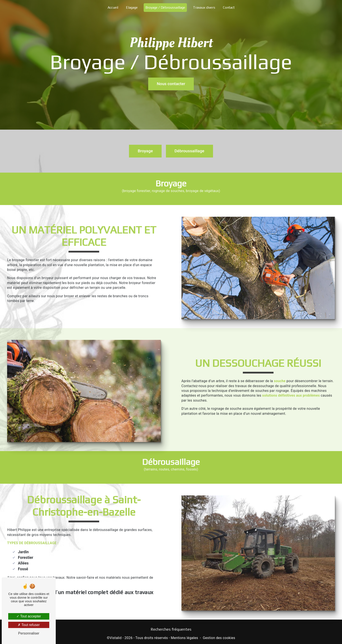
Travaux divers (204, 7)
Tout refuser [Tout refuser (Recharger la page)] (29, 625)
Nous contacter (171, 83)
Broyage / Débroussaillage (165, 7)
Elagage (132, 7)
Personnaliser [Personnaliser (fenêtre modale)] (29, 633)
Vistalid (116, 638)
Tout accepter (29, 616)
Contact (229, 7)
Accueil (113, 7)
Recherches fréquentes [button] (171, 629)
